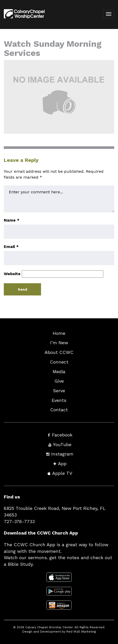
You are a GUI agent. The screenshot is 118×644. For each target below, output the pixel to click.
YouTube (62, 444)
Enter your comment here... (59, 199)
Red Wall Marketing (81, 632)
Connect (59, 362)
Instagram (62, 454)
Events (59, 400)
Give (59, 381)
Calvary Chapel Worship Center (49, 627)
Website (12, 274)
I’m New (59, 343)
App (62, 464)
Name (12, 220)
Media (59, 372)
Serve (59, 391)
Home (59, 333)
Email (11, 247)
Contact (59, 410)
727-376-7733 (19, 521)
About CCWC (59, 352)
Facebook (62, 435)
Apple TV (62, 473)
